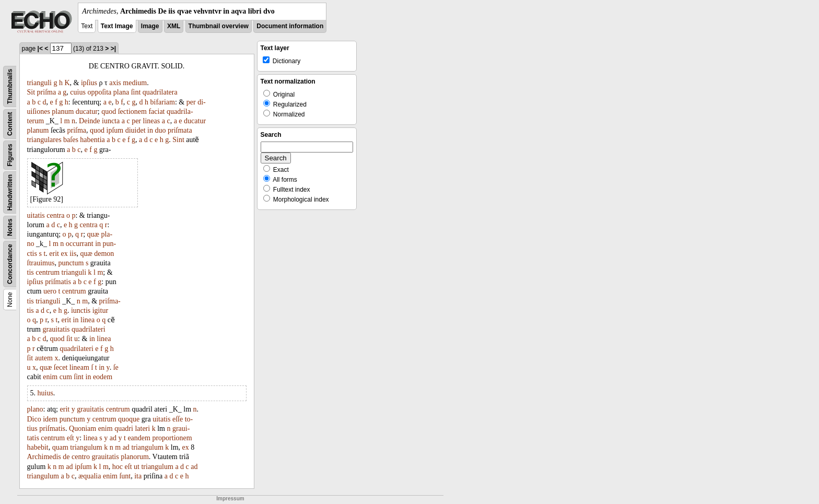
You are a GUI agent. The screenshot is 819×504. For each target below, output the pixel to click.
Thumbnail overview (219, 26)
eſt (71, 438)
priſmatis (58, 282)
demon (104, 254)
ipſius (89, 83)
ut (137, 467)
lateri (142, 429)
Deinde (89, 121)
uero (50, 291)
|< (40, 49)
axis (115, 83)
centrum (48, 272)
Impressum (230, 499)
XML (174, 26)
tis (31, 272)
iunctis (81, 310)
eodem (103, 377)
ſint (136, 92)
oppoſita (99, 92)
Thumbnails (10, 86)
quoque (129, 419)
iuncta (111, 121)
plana (121, 92)
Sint (178, 140)
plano (35, 409)
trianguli (39, 83)
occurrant (80, 244)
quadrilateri (89, 329)
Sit (31, 92)
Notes (10, 227)
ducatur (87, 112)
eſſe (178, 419)
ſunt (125, 476)
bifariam (163, 102)
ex (64, 254)
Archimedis (44, 457)
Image (150, 26)
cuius (78, 92)
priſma (47, 92)
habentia (92, 140)
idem (50, 419)
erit (54, 254)
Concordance (10, 264)
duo (160, 130)
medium (135, 83)
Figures (10, 155)
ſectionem (132, 112)
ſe (116, 367)
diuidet (136, 130)
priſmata (180, 130)
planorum (135, 457)
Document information (290, 26)
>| (113, 49)
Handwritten (10, 192)
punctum (71, 263)
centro (81, 457)
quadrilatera (160, 92)
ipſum (115, 130)
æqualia (90, 476)
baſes (71, 140)
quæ (93, 234)
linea (87, 320)
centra (55, 215)
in (150, 130)
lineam (79, 367)
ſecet (61, 367)
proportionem (172, 438)
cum (66, 377)
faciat (156, 112)
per (191, 102)
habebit (38, 447)
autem (44, 358)
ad (113, 438)
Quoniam (83, 429)
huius (45, 393)
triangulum (86, 447)
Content (10, 124)
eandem (139, 438)
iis (73, 254)
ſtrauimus (41, 263)
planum (63, 112)
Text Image (117, 26)
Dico (34, 419)
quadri (124, 429)
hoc (118, 467)
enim (50, 377)
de (66, 457)
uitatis (36, 215)
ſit (69, 339)
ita (138, 476)
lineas (152, 121)
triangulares (44, 140)
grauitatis (56, 329)
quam (60, 447)
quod (109, 112)
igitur (100, 310)
